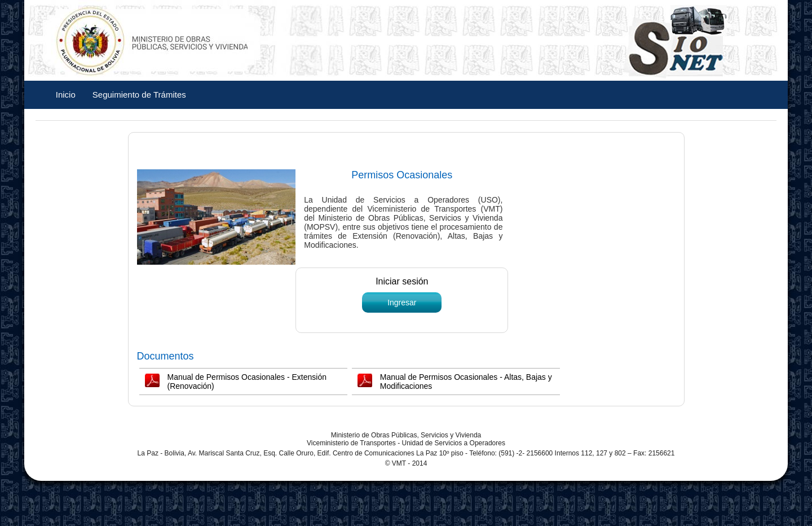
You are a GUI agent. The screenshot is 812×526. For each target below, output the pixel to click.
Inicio (66, 95)
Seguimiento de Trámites (139, 95)
